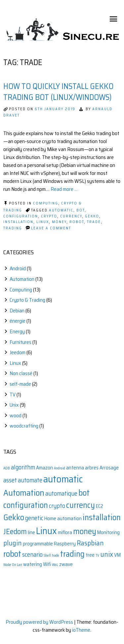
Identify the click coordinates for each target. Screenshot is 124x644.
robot (77, 222)
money (59, 222)
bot (81, 210)
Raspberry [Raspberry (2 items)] (65, 544)
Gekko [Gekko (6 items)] (14, 517)
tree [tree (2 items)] (90, 555)
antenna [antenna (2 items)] (75, 468)
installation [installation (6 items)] (102, 517)
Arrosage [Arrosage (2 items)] (109, 468)
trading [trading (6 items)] (72, 554)
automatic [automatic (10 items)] (63, 479)
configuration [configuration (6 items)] (26, 505)
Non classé (21, 373)
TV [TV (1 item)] (97, 556)
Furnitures (21, 342)
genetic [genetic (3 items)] (34, 518)
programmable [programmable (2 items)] (38, 544)
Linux (43, 222)
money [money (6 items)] (85, 531)
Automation (22, 279)
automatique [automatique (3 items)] (61, 493)
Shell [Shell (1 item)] (47, 556)
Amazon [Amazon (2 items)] (44, 468)
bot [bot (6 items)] (84, 493)
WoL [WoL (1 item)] (55, 565)
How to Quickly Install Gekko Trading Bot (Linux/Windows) (58, 92)
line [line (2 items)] (31, 532)
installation (18, 222)
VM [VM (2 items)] (117, 555)
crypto (49, 216)
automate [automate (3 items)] (30, 480)
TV (13, 395)
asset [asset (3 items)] (10, 480)
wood (16, 415)
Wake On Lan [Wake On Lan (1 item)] (13, 565)
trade (94, 222)
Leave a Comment (51, 228)
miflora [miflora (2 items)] (65, 532)
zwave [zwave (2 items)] (66, 564)
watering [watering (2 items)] (33, 564)
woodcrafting (24, 426)
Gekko (92, 216)
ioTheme (81, 630)
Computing (46, 203)
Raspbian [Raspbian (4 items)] (90, 543)
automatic (61, 210)
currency (71, 216)
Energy (17, 331)
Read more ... (64, 189)
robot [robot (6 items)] (12, 554)
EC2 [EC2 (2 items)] (100, 506)
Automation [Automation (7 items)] (24, 493)
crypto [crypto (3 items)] (57, 506)
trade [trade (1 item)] (56, 556)
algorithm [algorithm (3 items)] (23, 467)
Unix (14, 405)
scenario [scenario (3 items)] (32, 555)
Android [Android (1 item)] (60, 468)
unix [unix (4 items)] (107, 554)
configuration (21, 216)
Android (18, 268)
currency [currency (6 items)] (81, 505)
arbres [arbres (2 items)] (92, 468)
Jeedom (18, 352)
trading (13, 228)
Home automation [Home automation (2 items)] (63, 519)
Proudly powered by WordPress (39, 622)
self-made (20, 384)
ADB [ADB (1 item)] (7, 468)
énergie (18, 321)
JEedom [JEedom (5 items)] (15, 531)
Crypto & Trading (27, 300)
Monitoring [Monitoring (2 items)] (108, 532)
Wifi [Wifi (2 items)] (47, 564)
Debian (17, 311)
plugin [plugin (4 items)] (13, 543)
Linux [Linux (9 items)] (46, 531)
